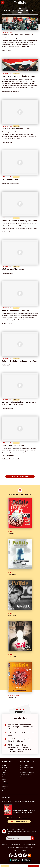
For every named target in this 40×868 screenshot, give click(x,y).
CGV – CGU (10, 847)
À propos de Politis (26, 774)
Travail (4, 781)
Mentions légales (15, 844)
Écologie (4, 770)
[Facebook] (11, 856)
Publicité (16, 850)
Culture (4, 777)
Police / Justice (6, 791)
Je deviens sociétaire (26, 767)
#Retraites (24, 801)
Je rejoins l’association (27, 772)
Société (4, 772)
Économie (5, 784)
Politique (5, 767)
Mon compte (24, 777)
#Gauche (16, 801)
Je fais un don (24, 765)
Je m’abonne (24, 770)
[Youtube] (20, 856)
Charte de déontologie (29, 844)
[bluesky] (15, 856)
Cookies (23, 850)
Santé (3, 788)
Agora (4, 765)
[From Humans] (29, 856)
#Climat (4, 801)
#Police (10, 801)
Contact (5, 844)
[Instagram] (25, 856)
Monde (4, 779)
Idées (3, 774)
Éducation (5, 786)
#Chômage (31, 801)
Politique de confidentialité (24, 847)
